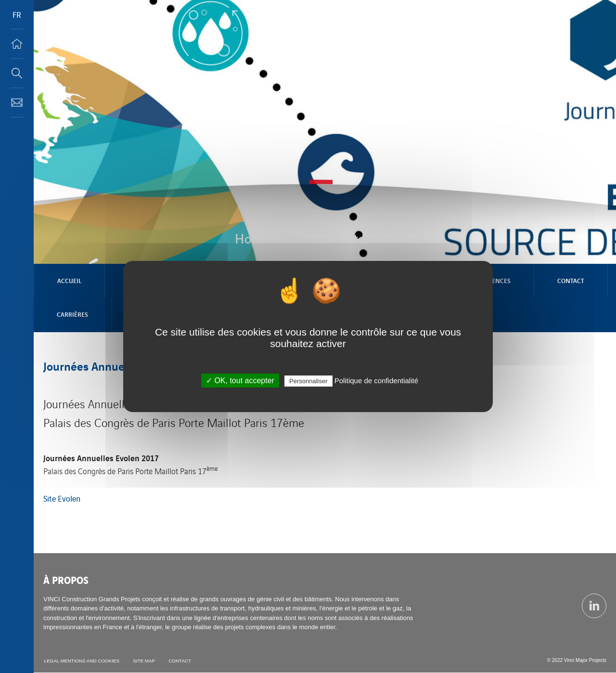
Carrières (72, 314)
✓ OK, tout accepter (240, 381)
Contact (571, 280)
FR (17, 14)
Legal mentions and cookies (82, 661)
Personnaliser (308, 381)
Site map (145, 661)
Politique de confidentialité (376, 381)
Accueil (69, 280)
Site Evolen (62, 498)
